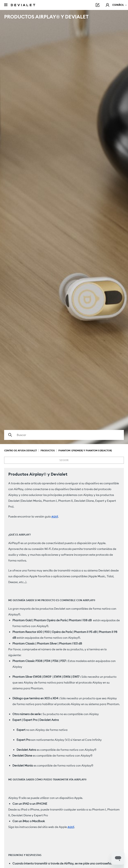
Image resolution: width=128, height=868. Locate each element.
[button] (107, 5)
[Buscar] (64, 435)
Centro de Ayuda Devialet (21, 450)
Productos (48, 450)
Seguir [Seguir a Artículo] (64, 460)
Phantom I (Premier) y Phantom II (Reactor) (85, 450)
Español (120, 5)
